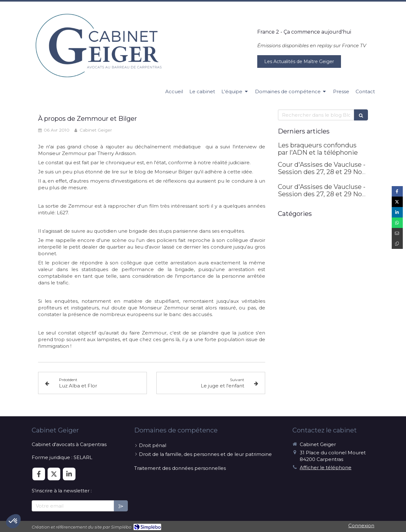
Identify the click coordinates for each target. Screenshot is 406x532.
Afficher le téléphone (326, 467)
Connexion (361, 526)
